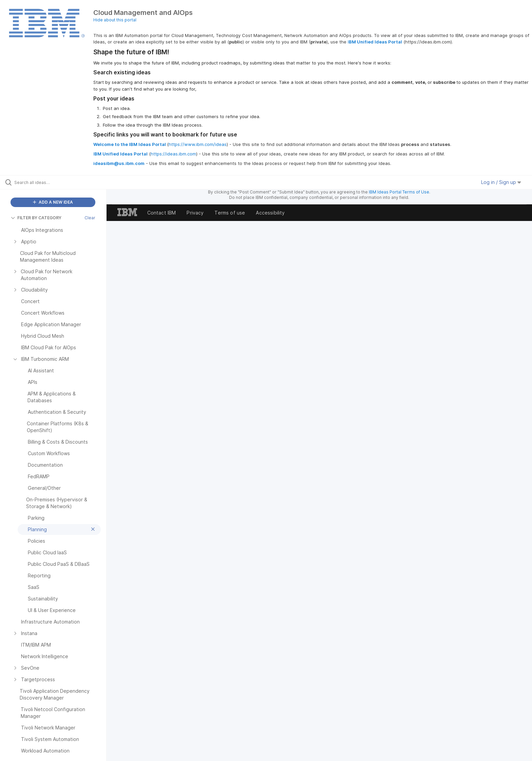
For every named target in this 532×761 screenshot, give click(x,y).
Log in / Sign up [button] (501, 182)
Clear (90, 218)
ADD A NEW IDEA (53, 202)
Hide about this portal (115, 20)
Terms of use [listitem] (230, 213)
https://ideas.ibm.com (173, 154)
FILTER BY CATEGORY (36, 218)
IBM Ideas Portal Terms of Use (399, 192)
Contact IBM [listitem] (162, 213)
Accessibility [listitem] (270, 213)
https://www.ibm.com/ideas (198, 144)
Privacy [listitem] (195, 213)
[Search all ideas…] (62, 182)
